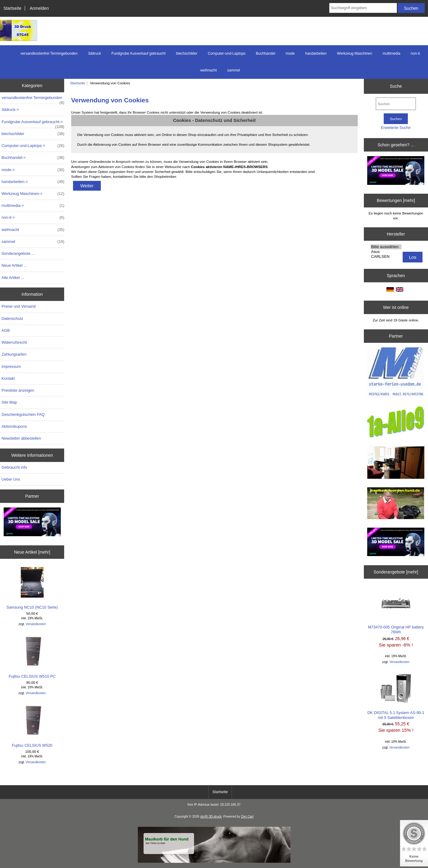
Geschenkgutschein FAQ (23, 414)
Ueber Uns (11, 479)
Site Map (9, 402)
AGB (6, 330)
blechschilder (187, 53)
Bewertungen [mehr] (396, 200)
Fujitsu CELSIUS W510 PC (32, 657)
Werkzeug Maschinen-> (33, 194)
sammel (234, 70)
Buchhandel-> (33, 158)
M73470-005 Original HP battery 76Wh (396, 611)
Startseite (12, 8)
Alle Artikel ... (13, 278)
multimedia (391, 53)
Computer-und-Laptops (227, 53)
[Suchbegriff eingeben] (363, 8)
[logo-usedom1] (396, 374)
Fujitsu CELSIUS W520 (32, 726)
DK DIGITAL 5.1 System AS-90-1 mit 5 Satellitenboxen (396, 697)
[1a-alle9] (396, 423)
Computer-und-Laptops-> (33, 146)
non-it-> (33, 218)
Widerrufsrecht (14, 342)
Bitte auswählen (386, 247)
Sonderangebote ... (18, 253)
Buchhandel (266, 53)
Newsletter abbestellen (21, 438)
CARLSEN (386, 257)
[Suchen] (396, 104)
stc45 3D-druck (211, 817)
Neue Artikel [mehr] (32, 552)
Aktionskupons (14, 426)
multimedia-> (33, 206)
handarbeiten (316, 53)
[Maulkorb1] (214, 861)
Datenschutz (12, 319)
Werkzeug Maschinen (355, 53)
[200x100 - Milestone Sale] (32, 523)
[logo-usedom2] (396, 463)
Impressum (11, 366)
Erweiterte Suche (396, 128)
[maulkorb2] (396, 504)
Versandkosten (36, 624)
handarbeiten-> (33, 182)
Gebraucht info (14, 467)
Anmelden (39, 8)
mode (290, 53)
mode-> (33, 170)
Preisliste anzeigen (18, 390)
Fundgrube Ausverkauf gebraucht (139, 53)
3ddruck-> (10, 110)
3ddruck (95, 53)
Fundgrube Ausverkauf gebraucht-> (33, 123)
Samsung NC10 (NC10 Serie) (32, 588)
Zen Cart (247, 817)
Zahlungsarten (14, 354)
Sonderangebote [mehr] (396, 572)
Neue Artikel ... (14, 265)
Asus (386, 252)
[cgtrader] (396, 542)
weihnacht (208, 70)
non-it (415, 53)
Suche (396, 86)
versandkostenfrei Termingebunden (49, 53)
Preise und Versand (18, 306)
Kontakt (8, 378)
